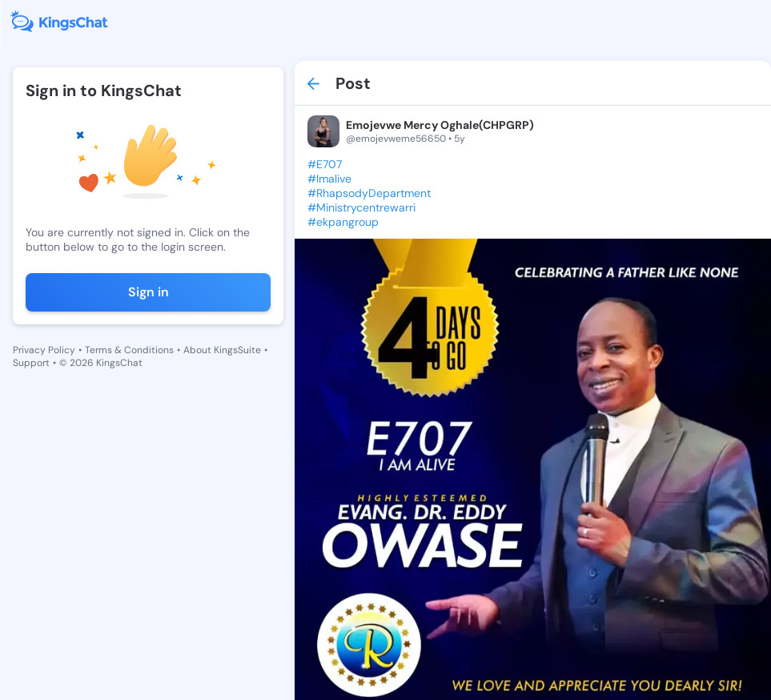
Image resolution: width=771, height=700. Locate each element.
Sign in (149, 292)
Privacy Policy (44, 350)
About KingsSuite (222, 350)
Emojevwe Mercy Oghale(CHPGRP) (440, 125)
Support (31, 363)
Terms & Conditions (129, 350)
